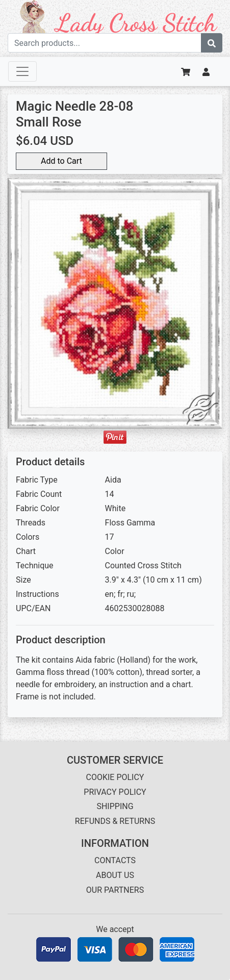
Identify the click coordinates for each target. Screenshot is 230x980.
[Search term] (105, 43)
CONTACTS (115, 860)
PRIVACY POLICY (115, 792)
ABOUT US (115, 875)
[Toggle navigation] (22, 71)
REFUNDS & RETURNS (115, 821)
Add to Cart (61, 161)
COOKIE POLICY (115, 777)
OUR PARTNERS (115, 890)
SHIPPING (115, 806)
